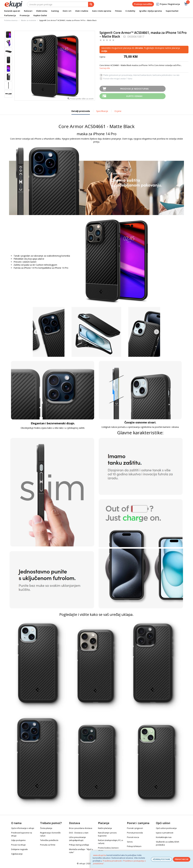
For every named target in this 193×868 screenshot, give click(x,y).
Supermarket (172, 11)
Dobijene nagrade (19, 849)
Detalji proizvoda (81, 112)
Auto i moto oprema (102, 11)
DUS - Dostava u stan (79, 833)
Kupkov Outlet (40, 15)
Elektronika (42, 11)
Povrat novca (133, 837)
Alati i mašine (82, 11)
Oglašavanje (17, 854)
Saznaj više (105, 68)
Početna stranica (11, 20)
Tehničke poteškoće (49, 840)
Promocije (25, 15)
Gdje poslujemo (18, 840)
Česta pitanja (46, 828)
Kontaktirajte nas (164, 837)
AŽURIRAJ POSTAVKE (161, 859)
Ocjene (118, 111)
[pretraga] (91, 4)
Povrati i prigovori (135, 828)
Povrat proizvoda (135, 833)
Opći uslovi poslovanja (166, 828)
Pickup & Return (134, 846)
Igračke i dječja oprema (150, 11)
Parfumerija (10, 15)
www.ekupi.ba (100, 855)
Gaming (55, 11)
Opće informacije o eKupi (23, 828)
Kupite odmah (134, 96)
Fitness (118, 11)
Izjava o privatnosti (165, 833)
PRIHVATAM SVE (182, 859)
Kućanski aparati (12, 11)
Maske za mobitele (29, 20)
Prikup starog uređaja (79, 845)
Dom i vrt (67, 11)
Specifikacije (102, 111)
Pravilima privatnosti (112, 861)
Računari (28, 11)
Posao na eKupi (18, 845)
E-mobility (130, 11)
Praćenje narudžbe (143, 4)
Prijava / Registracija (168, 4)
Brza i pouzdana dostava (81, 828)
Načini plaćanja (105, 828)
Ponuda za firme (48, 845)
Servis (130, 842)
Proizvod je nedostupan (134, 89)
